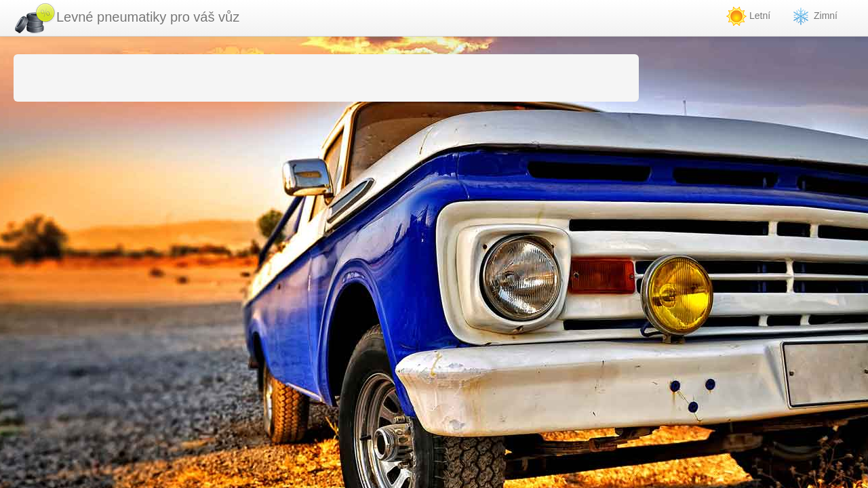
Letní (748, 16)
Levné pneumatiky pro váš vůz (126, 18)
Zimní (814, 16)
